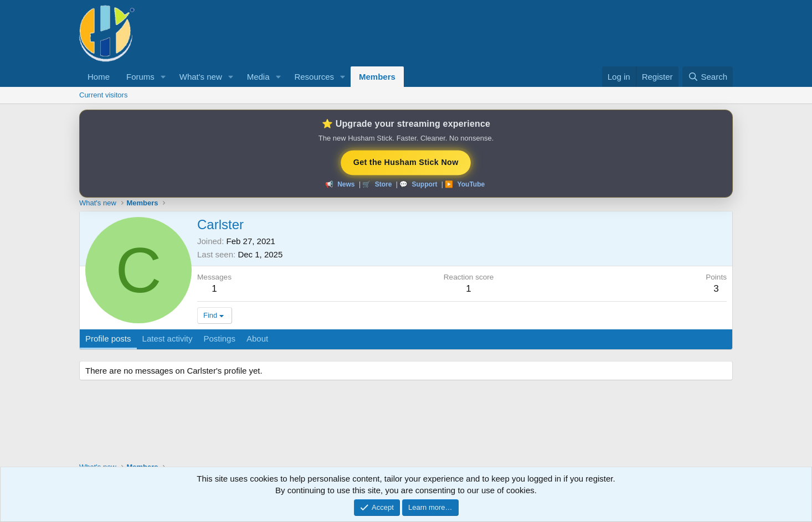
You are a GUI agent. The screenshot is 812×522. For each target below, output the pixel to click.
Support (424, 184)
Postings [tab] (219, 338)
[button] (163, 77)
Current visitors (103, 95)
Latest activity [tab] (168, 338)
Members (377, 77)
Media (258, 77)
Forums (140, 77)
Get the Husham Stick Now (406, 162)
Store (384, 184)
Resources (314, 77)
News (346, 184)
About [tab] (257, 338)
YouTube (471, 184)
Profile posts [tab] (108, 338)
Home (99, 77)
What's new (201, 77)
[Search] (708, 77)
